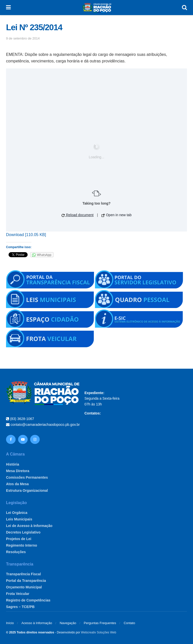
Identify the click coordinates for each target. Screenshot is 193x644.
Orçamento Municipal (24, 587)
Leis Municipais (19, 519)
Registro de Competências (28, 600)
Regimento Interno (22, 545)
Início (10, 623)
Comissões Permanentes (27, 477)
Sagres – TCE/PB (20, 607)
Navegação (68, 623)
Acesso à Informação (37, 623)
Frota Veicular (18, 594)
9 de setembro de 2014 (23, 38)
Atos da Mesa (17, 484)
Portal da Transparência (26, 581)
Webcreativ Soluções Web (99, 632)
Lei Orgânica (17, 513)
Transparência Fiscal (23, 574)
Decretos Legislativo (23, 532)
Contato (129, 623)
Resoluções (16, 552)
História (13, 464)
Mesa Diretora (18, 471)
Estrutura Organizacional (27, 490)
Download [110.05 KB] (26, 235)
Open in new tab (117, 215)
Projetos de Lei (19, 539)
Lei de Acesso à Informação (29, 526)
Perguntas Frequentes (100, 623)
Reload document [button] (78, 215)
